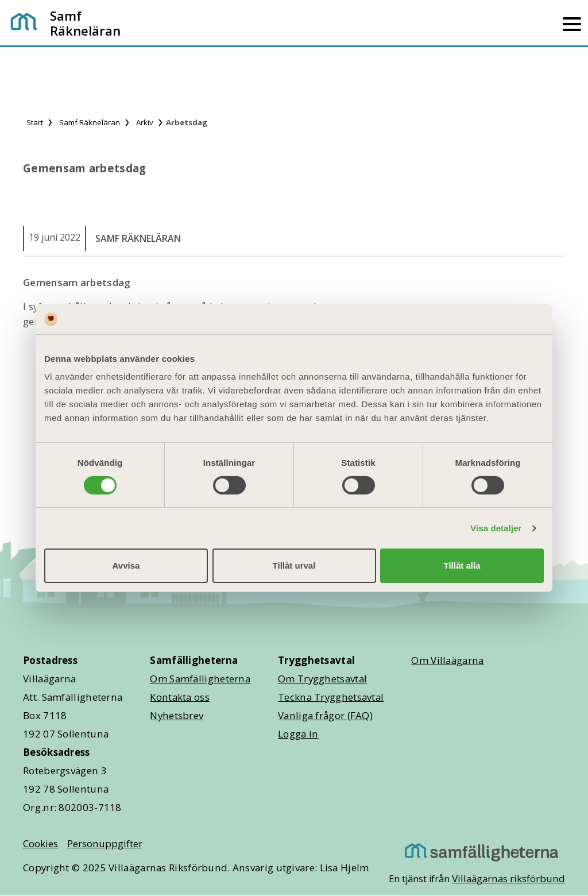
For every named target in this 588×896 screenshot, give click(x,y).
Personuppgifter (105, 843)
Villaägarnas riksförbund (508, 878)
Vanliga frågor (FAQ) (325, 715)
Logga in (298, 734)
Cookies (40, 843)
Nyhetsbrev (177, 715)
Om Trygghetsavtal (322, 679)
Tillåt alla (462, 565)
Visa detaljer (496, 528)
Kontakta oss (180, 697)
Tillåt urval (294, 565)
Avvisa (126, 565)
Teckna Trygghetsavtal (331, 697)
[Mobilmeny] (572, 23)
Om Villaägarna (447, 660)
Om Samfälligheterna (200, 679)
